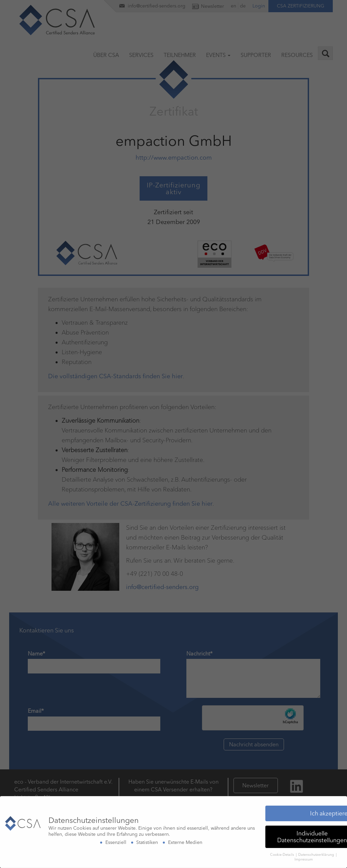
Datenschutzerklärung (317, 853)
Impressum (304, 858)
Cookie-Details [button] (283, 853)
